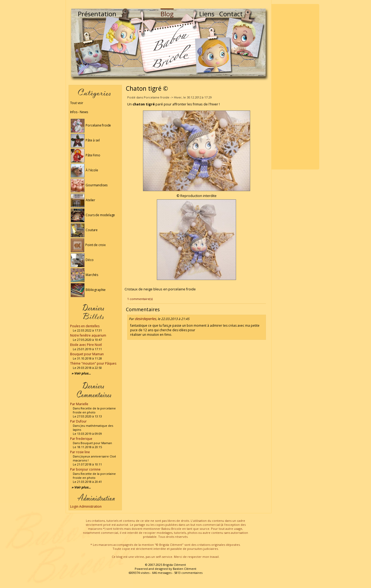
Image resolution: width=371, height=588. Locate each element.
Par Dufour (78, 421)
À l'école (84, 170)
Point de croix (88, 245)
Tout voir (77, 103)
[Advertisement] (295, 87)
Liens (207, 14)
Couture (84, 230)
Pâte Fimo (85, 155)
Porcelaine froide (91, 125)
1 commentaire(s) (140, 299)
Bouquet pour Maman (87, 354)
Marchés (85, 275)
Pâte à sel (85, 140)
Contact (231, 14)
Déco (82, 260)
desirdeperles (145, 319)
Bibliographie (88, 290)
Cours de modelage (93, 215)
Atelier (83, 200)
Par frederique (81, 439)
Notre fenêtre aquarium (88, 335)
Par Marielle (79, 404)
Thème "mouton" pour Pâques (93, 363)
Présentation (97, 14)
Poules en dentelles (85, 326)
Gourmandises (89, 185)
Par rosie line (80, 452)
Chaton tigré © (147, 88)
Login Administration (86, 506)
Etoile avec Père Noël (86, 345)
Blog (167, 14)
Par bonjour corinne (85, 469)
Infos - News (79, 112)
